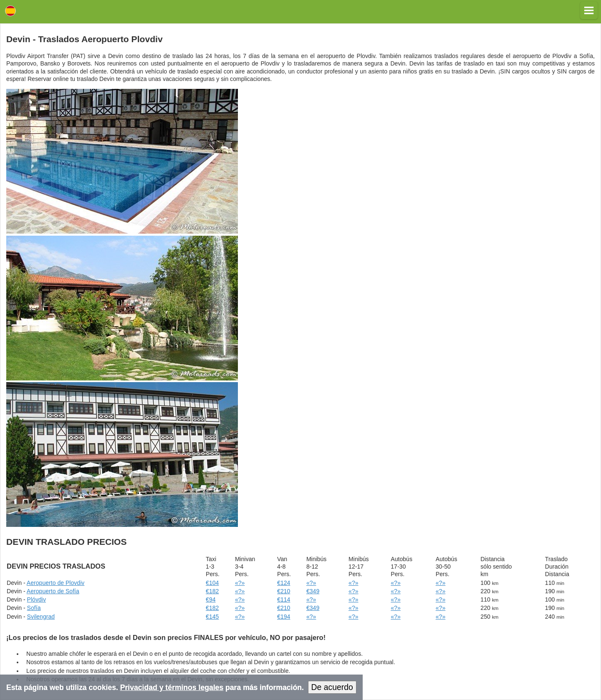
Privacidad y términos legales (172, 687)
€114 (284, 599)
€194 (284, 617)
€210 (284, 591)
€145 (212, 617)
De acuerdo (332, 687)
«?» (240, 583)
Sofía (34, 608)
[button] (589, 10)
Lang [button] (10, 11)
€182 (212, 591)
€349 (313, 591)
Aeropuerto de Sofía (53, 591)
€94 (211, 599)
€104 (212, 583)
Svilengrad (41, 617)
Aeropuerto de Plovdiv (56, 583)
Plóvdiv (37, 599)
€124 (284, 583)
